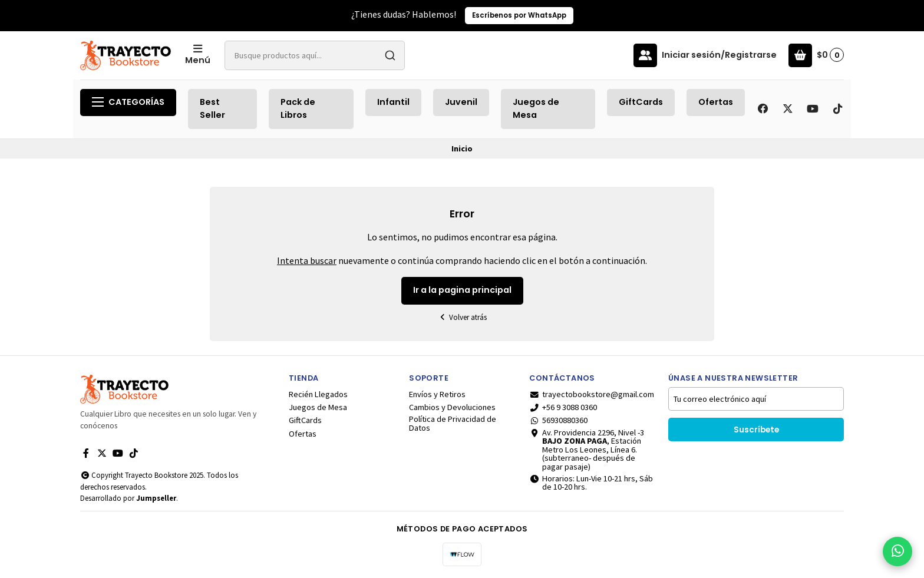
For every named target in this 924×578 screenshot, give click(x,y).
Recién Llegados (318, 394)
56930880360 (558, 420)
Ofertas (716, 102)
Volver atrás (462, 317)
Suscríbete (756, 430)
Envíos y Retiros (437, 394)
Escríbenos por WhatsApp (519, 15)
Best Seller (212, 108)
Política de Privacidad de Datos (453, 423)
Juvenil (461, 102)
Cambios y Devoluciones (452, 407)
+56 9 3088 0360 (563, 407)
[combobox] (315, 55)
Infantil (393, 102)
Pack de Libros (298, 108)
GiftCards (641, 102)
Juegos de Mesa (536, 108)
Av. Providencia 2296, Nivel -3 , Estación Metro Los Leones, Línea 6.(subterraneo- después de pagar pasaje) (587, 450)
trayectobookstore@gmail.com (592, 394)
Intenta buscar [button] (307, 260)
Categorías (128, 102)
